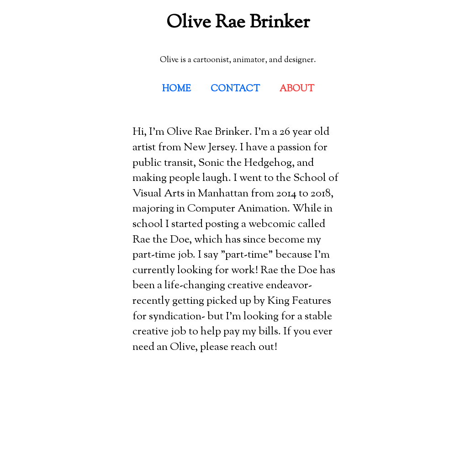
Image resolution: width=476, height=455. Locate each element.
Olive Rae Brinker (238, 23)
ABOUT (297, 89)
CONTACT (235, 89)
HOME (177, 89)
